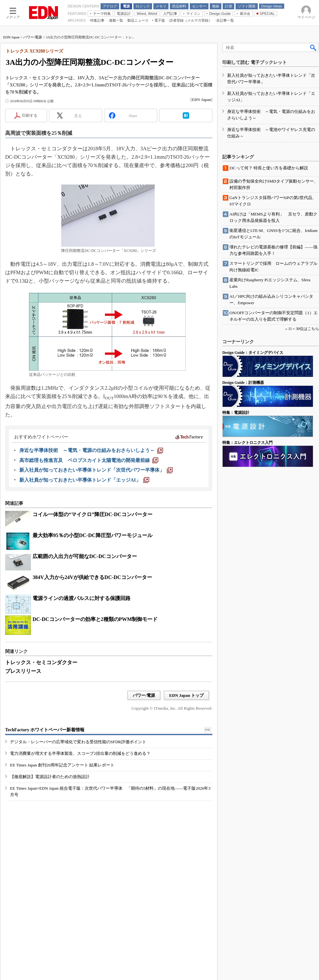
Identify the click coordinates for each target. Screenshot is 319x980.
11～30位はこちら (304, 329)
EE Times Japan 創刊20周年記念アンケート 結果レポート (62, 765)
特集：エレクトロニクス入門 (247, 443)
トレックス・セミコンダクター (41, 662)
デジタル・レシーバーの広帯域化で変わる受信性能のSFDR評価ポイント (78, 742)
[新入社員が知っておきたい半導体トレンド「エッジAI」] (84, 480)
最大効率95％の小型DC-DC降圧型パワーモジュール (92, 535)
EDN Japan (11, 37)
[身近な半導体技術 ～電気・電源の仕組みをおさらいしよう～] (91, 450)
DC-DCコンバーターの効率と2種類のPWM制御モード (95, 619)
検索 (314, 47)
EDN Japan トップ (186, 695)
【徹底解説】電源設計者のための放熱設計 (50, 777)
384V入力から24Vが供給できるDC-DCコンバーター (92, 577)
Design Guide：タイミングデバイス (253, 353)
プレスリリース (23, 671)
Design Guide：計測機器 (243, 383)
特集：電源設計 (236, 413)
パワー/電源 (33, 37)
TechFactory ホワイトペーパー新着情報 (45, 730)
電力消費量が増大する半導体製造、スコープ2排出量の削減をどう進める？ (80, 753)
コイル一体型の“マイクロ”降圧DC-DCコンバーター (92, 514)
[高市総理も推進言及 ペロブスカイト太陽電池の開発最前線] (89, 460)
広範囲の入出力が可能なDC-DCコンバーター (85, 556)
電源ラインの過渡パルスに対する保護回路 (82, 598)
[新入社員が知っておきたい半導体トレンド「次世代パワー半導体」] (96, 470)
